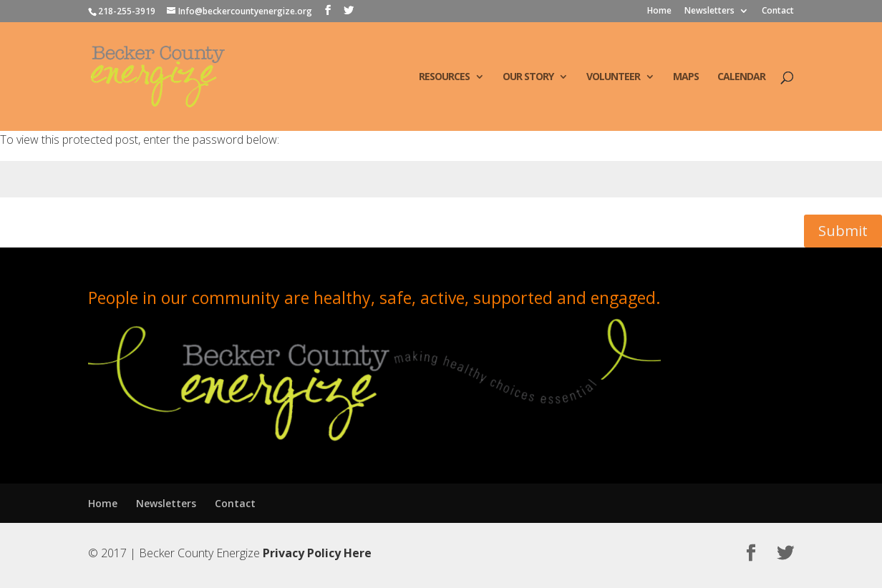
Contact (778, 11)
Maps (686, 77)
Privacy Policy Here (317, 553)
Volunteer (613, 77)
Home (659, 11)
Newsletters (709, 11)
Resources (444, 77)
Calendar (741, 77)
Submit (843, 231)
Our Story (528, 77)
